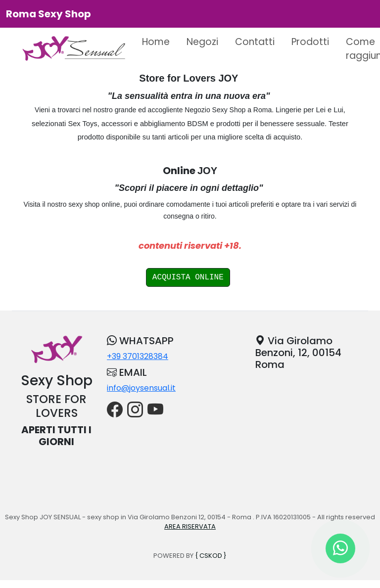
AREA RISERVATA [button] (190, 526)
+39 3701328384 (138, 356)
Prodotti (310, 42)
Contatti (255, 42)
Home (156, 42)
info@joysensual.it (141, 388)
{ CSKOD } (211, 556)
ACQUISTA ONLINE (188, 277)
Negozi (202, 42)
